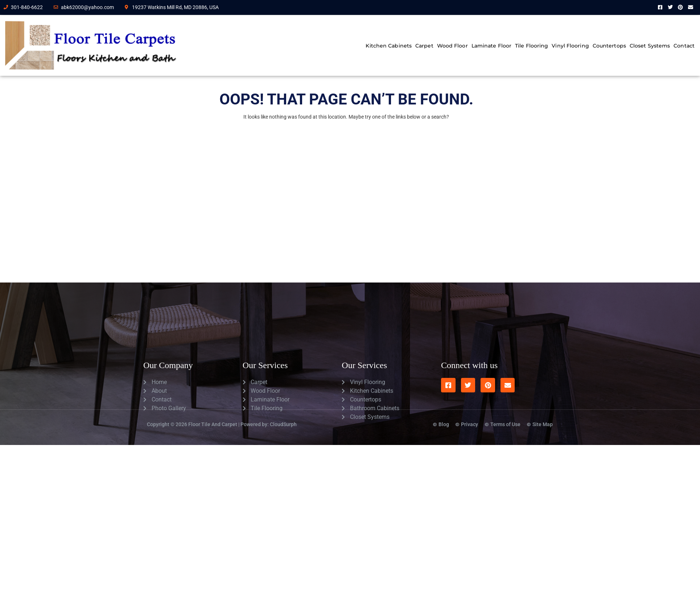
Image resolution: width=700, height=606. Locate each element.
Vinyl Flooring (570, 46)
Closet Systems (650, 46)
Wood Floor (452, 46)
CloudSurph (283, 419)
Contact (684, 46)
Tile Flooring (532, 46)
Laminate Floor (491, 46)
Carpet (424, 46)
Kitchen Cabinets (389, 46)
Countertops (609, 46)
